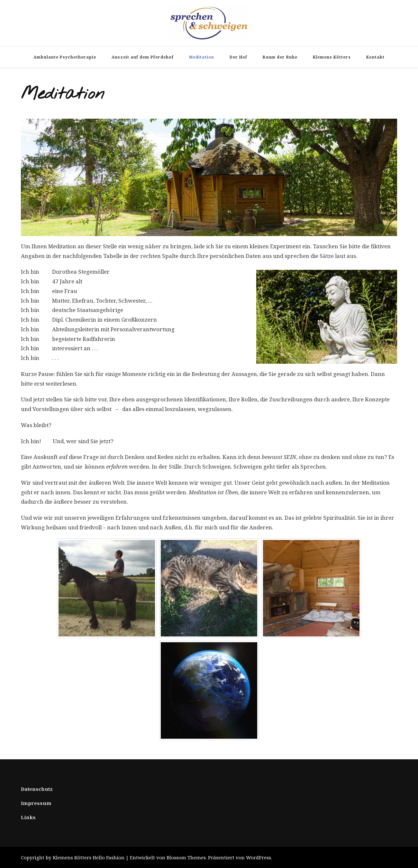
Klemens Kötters (332, 57)
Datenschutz (37, 789)
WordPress (259, 857)
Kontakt (375, 57)
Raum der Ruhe (280, 57)
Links (28, 817)
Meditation (202, 57)
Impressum (36, 803)
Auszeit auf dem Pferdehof (143, 57)
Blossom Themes (186, 857)
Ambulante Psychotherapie (65, 57)
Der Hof (238, 57)
